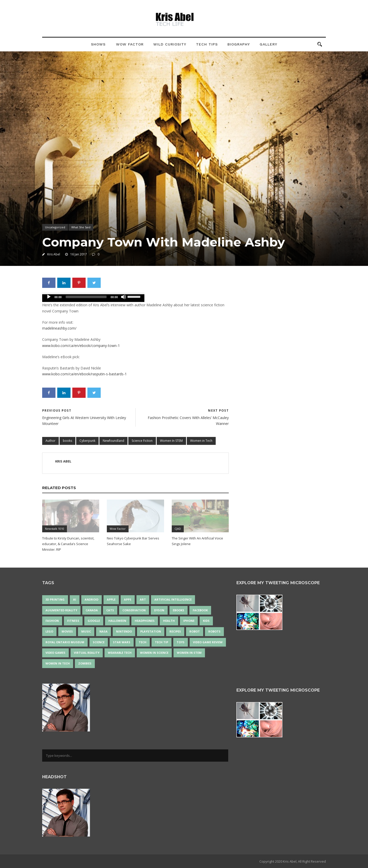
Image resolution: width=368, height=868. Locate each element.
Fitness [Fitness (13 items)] (73, 621)
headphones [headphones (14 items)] (145, 621)
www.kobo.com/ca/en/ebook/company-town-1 (81, 346)
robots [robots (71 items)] (214, 631)
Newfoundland (113, 441)
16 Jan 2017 (79, 254)
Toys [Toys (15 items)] (181, 642)
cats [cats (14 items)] (110, 610)
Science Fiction (142, 441)
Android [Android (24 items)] (91, 599)
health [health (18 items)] (169, 621)
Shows (98, 44)
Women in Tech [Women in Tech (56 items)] (58, 663)
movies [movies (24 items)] (67, 631)
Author (50, 441)
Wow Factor (130, 44)
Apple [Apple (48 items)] (111, 599)
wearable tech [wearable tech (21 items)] (120, 653)
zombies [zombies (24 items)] (85, 663)
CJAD (178, 529)
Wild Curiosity (170, 44)
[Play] (49, 297)
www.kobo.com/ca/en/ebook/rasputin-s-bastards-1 (84, 374)
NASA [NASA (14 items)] (103, 631)
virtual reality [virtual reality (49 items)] (87, 653)
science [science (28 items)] (99, 642)
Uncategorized (55, 227)
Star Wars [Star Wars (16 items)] (122, 642)
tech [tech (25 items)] (143, 642)
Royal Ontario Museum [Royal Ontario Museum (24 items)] (65, 642)
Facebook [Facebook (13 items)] (200, 610)
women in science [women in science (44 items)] (154, 653)
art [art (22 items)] (143, 599)
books (67, 441)
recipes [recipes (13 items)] (175, 631)
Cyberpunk (87, 441)
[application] (93, 298)
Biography (239, 44)
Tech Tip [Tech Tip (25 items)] (162, 642)
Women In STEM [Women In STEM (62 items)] (189, 653)
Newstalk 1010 (55, 529)
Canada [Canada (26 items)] (92, 610)
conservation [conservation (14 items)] (134, 610)
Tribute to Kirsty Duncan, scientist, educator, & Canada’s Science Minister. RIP (68, 544)
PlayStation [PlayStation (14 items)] (151, 631)
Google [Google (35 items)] (94, 621)
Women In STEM (171, 441)
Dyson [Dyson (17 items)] (159, 610)
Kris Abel (54, 254)
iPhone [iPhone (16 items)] (189, 621)
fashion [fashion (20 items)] (52, 621)
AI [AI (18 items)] (75, 599)
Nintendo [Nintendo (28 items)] (124, 631)
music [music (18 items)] (86, 631)
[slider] (86, 297)
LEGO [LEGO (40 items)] (49, 631)
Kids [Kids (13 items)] (206, 621)
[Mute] (123, 297)
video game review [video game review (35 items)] (208, 642)
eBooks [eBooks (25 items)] (179, 610)
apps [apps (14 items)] (128, 599)
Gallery (268, 44)
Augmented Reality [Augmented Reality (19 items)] (61, 610)
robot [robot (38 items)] (195, 631)
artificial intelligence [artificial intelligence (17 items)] (173, 599)
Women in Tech (201, 441)
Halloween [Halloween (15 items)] (117, 621)
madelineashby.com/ (59, 328)
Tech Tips (207, 44)
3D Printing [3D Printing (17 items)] (55, 599)
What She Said (81, 227)
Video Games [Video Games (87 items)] (55, 653)
